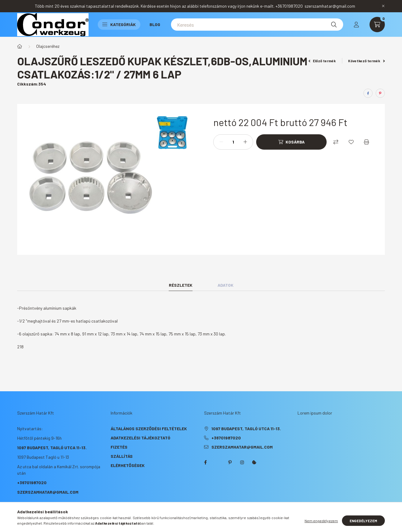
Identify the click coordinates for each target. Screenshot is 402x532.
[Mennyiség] (233, 142)
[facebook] (368, 93)
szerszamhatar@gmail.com (48, 492)
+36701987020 (32, 482)
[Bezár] (383, 6)
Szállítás (122, 456)
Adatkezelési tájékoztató (140, 438)
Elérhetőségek (128, 465)
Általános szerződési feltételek (149, 429)
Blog (155, 24)
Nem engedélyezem (321, 521)
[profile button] (356, 25)
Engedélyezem (363, 521)
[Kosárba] (291, 142)
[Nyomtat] (366, 142)
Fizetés (119, 447)
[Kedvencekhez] (351, 142)
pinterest (230, 462)
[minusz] (221, 142)
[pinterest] (380, 93)
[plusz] (245, 142)
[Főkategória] (20, 46)
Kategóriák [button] (119, 24)
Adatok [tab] (226, 285)
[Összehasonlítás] (336, 142)
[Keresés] (257, 25)
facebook (205, 462)
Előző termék (322, 61)
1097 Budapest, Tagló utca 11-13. (52, 448)
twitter (218, 462)
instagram (242, 462)
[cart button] (377, 25)
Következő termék (366, 61)
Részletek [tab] (181, 285)
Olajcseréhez (48, 46)
